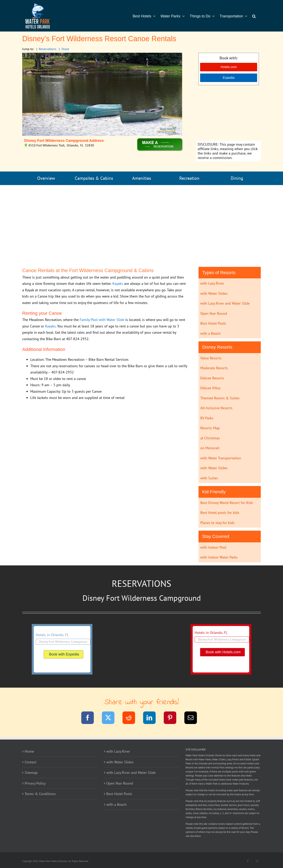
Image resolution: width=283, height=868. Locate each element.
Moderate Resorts (214, 368)
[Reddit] (131, 718)
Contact (31, 762)
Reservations (48, 49)
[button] (254, 16)
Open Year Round (214, 313)
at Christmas (210, 438)
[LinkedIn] (152, 718)
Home (29, 751)
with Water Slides (214, 293)
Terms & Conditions (40, 794)
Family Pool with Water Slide (102, 320)
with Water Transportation (221, 458)
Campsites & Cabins (94, 178)
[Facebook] (90, 718)
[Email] (193, 718)
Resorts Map (210, 428)
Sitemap (31, 773)
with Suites (209, 478)
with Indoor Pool (213, 547)
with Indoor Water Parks (219, 557)
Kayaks (118, 284)
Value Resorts (211, 358)
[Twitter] (111, 718)
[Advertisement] (229, 114)
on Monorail (210, 448)
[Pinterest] (173, 718)
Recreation (189, 178)
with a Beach (210, 333)
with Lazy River (212, 283)
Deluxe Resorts (212, 378)
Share (65, 49)
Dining (237, 178)
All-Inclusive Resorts (216, 408)
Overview (46, 178)
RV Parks (207, 418)
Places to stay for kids (217, 523)
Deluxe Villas (210, 388)
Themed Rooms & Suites (220, 398)
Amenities (142, 178)
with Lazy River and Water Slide (225, 303)
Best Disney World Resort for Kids (227, 503)
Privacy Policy (35, 783)
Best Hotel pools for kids (220, 513)
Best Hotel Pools (213, 323)
